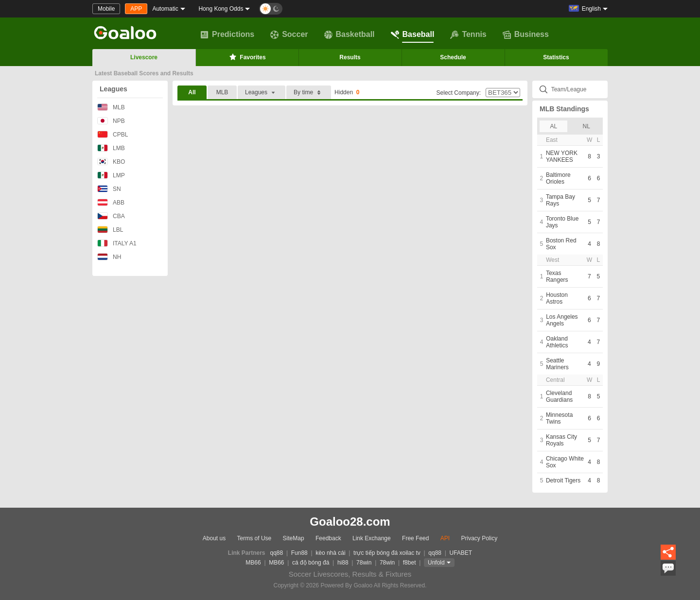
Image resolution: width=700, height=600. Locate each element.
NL (586, 126)
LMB (111, 148)
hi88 (343, 563)
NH (109, 257)
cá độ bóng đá (311, 563)
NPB (111, 121)
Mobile (106, 9)
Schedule (453, 57)
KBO (111, 162)
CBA (111, 216)
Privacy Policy (479, 538)
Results (350, 57)
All (192, 92)
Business (526, 34)
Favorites (247, 57)
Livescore (144, 57)
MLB (111, 107)
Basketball (350, 34)
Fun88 (299, 553)
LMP (111, 175)
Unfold (436, 563)
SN (109, 189)
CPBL (113, 134)
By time (309, 93)
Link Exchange (372, 538)
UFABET (461, 553)
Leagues (114, 89)
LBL (110, 230)
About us (214, 538)
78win (364, 563)
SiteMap (294, 538)
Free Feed (415, 538)
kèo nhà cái (330, 553)
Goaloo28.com (350, 522)
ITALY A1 (117, 243)
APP (136, 9)
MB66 (253, 563)
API (445, 538)
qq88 (277, 553)
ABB (111, 202)
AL (553, 126)
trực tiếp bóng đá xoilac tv (387, 553)
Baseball (413, 34)
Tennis (468, 34)
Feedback (328, 538)
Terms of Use (254, 538)
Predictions (227, 34)
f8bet (410, 563)
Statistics (556, 57)
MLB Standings (564, 109)
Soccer (289, 34)
